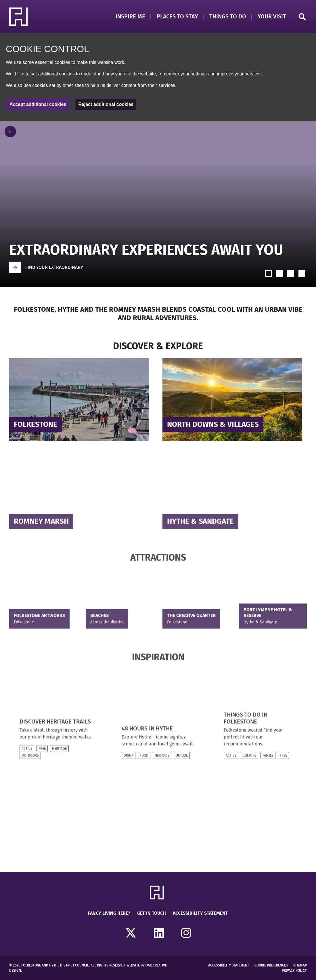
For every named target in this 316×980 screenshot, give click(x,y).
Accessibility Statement (200, 913)
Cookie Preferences (271, 965)
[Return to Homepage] (20, 17)
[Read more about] (82, 400)
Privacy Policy (294, 971)
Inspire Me (130, 16)
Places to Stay (177, 16)
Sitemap (300, 965)
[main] (158, 496)
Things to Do (228, 16)
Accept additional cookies (38, 104)
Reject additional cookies (106, 104)
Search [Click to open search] (302, 17)
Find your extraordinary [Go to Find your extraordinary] (54, 267)
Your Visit (272, 16)
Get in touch (152, 913)
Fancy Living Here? (109, 913)
